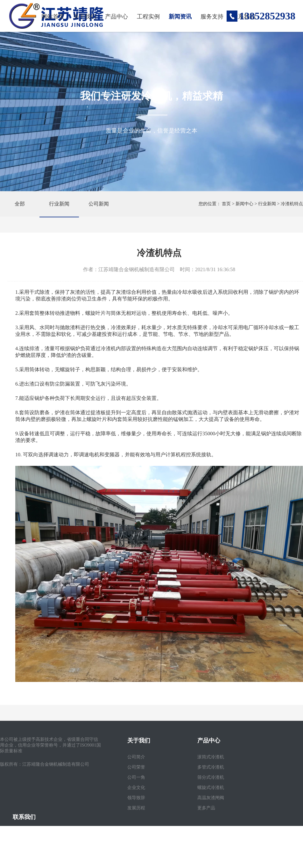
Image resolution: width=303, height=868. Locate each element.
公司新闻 (99, 204)
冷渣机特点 (292, 204)
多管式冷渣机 (211, 767)
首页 (226, 204)
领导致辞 (136, 798)
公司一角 (136, 777)
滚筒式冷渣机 (211, 757)
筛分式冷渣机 (211, 777)
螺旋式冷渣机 (211, 788)
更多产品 (206, 808)
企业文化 (136, 788)
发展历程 (136, 808)
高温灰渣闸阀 (211, 798)
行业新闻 (59, 204)
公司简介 (136, 757)
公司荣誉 (136, 767)
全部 (20, 204)
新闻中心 (244, 204)
